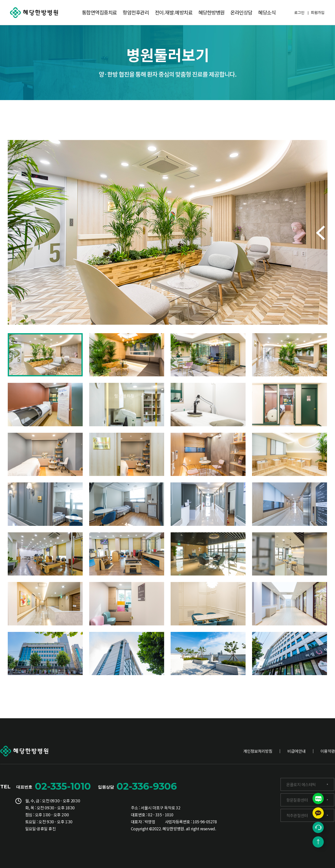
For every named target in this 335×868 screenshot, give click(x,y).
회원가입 (318, 12)
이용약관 (328, 751)
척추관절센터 (297, 815)
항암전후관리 (136, 12)
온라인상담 (241, 12)
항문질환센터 (297, 800)
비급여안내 (296, 751)
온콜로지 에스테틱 (301, 784)
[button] (321, 233)
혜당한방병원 (211, 12)
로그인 (299, 12)
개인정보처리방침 (258, 751)
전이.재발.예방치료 (174, 12)
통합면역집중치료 (99, 12)
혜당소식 (267, 12)
